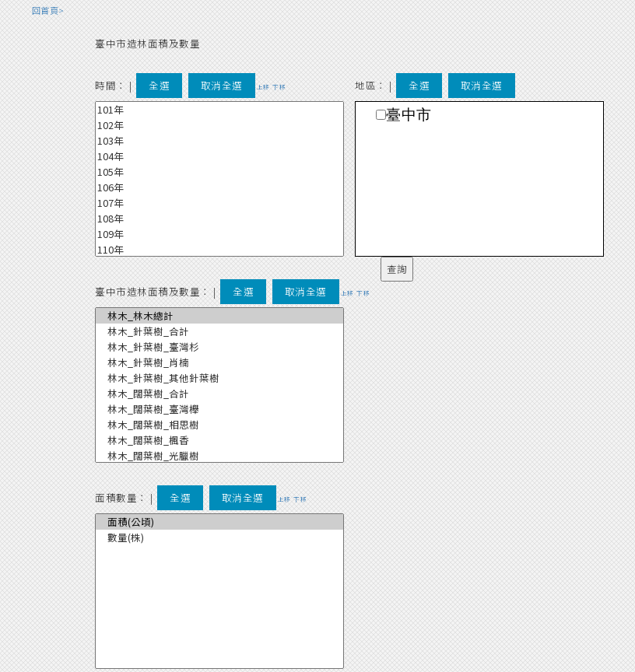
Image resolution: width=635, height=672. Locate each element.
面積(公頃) (219, 522)
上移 (263, 87)
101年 (219, 110)
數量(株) (219, 537)
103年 (219, 141)
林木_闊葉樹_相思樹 (219, 425)
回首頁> (48, 10)
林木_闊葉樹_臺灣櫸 (219, 409)
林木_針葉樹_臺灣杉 (219, 347)
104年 (219, 156)
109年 (219, 234)
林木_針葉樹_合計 (219, 331)
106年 (219, 187)
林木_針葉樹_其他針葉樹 (219, 378)
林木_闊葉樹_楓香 (219, 440)
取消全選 (222, 85)
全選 (159, 85)
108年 (219, 219)
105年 (219, 172)
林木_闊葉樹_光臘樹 (219, 456)
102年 (219, 125)
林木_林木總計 (219, 316)
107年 (219, 203)
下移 (279, 87)
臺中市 (409, 115)
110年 (219, 250)
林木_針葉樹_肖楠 (219, 362)
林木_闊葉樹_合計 (219, 394)
